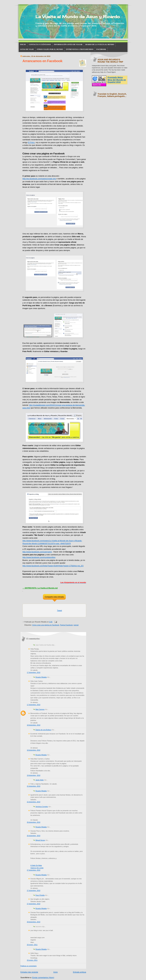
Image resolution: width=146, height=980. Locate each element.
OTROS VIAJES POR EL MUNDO (50, 49)
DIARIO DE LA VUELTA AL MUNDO (100, 44)
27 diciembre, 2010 (34, 870)
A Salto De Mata (36, 865)
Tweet (60, 611)
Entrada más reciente (29, 972)
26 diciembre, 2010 (34, 822)
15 (82, 63)
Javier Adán (40, 780)
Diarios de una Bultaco (43, 730)
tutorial (76, 625)
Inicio (55, 972)
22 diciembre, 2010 (34, 786)
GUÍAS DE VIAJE (27, 49)
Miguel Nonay (40, 840)
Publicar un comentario (29, 966)
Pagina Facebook (66, 625)
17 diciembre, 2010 (34, 672)
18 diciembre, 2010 (34, 725)
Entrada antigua (80, 972)
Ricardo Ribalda (41, 677)
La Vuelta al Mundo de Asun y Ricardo (78, 17)
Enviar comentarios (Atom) (43, 978)
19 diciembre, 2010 (34, 775)
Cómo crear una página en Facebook (46, 625)
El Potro (31, 142)
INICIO (23, 44)
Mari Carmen (40, 709)
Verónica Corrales (42, 807)
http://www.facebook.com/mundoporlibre (39, 557)
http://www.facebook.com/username (37, 552)
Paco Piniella (40, 895)
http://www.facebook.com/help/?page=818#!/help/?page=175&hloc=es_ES (53, 566)
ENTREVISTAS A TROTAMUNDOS (80, 49)
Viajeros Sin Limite (37, 868)
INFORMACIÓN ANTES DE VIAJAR (68, 44)
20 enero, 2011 (32, 945)
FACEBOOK (101, 49)
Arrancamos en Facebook (42, 61)
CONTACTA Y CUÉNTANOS (40, 44)
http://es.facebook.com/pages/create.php (39, 179)
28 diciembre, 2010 (34, 922)
